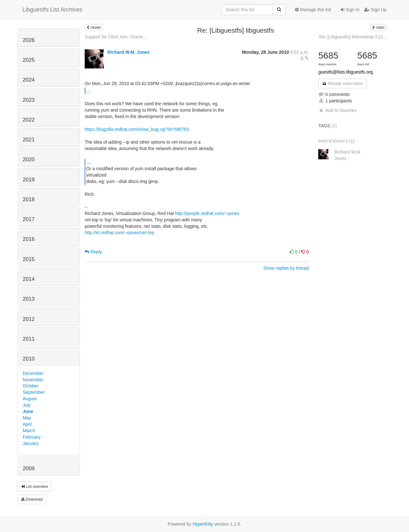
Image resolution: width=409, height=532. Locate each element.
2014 (29, 279)
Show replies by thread (286, 268)
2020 (29, 159)
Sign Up (375, 10)
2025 (29, 60)
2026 (29, 40)
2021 (29, 140)
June (28, 411)
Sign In (350, 10)
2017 (29, 219)
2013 (29, 299)
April (27, 424)
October (31, 386)
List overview (35, 487)
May (27, 418)
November (33, 380)
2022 (29, 120)
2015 (29, 259)
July (27, 405)
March (29, 431)
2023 (29, 100)
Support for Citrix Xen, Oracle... (116, 37)
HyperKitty (203, 524)
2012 (29, 319)
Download (32, 499)
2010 (29, 359)
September (34, 392)
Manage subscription (343, 83)
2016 (29, 239)
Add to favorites (337, 110)
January (31, 443)
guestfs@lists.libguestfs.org (346, 72)
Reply (93, 252)
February (32, 437)
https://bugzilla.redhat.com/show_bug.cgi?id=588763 (137, 129)
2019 (29, 180)
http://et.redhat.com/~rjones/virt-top (120, 233)
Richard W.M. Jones (128, 52)
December (33, 373)
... (89, 91)
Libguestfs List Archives (52, 10)
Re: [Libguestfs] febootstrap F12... (353, 37)
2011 (29, 339)
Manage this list (313, 10)
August (30, 399)
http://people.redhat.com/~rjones (207, 213)
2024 (29, 80)
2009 (29, 468)
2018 (29, 199)
